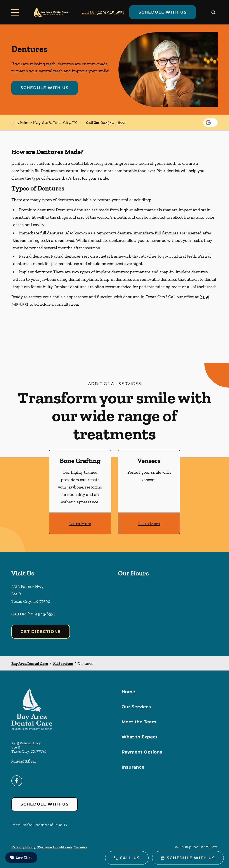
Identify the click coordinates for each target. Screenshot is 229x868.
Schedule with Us (163, 12)
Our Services (136, 707)
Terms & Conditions (55, 847)
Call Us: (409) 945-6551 (103, 12)
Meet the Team (139, 722)
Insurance (133, 767)
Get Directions (41, 632)
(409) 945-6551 (113, 123)
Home (128, 692)
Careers (81, 847)
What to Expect (140, 737)
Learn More (80, 523)
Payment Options (142, 752)
